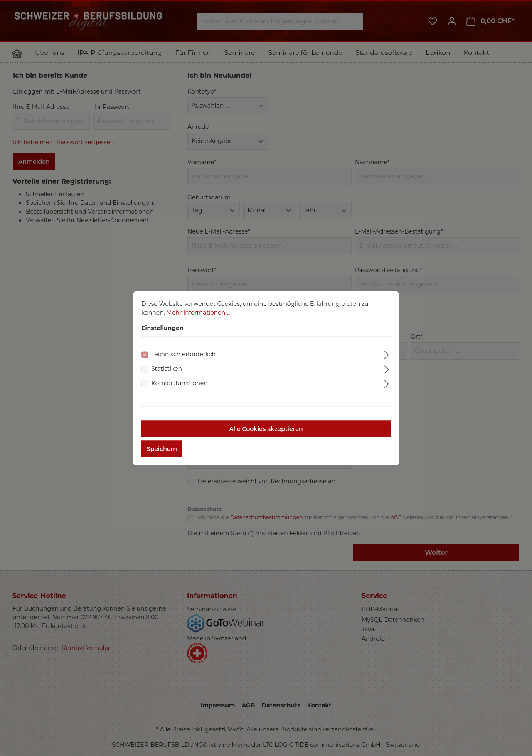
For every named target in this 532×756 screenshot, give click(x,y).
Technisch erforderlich (183, 361)
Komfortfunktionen (180, 390)
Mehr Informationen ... (198, 319)
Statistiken (167, 375)
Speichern (162, 456)
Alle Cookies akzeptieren (266, 436)
